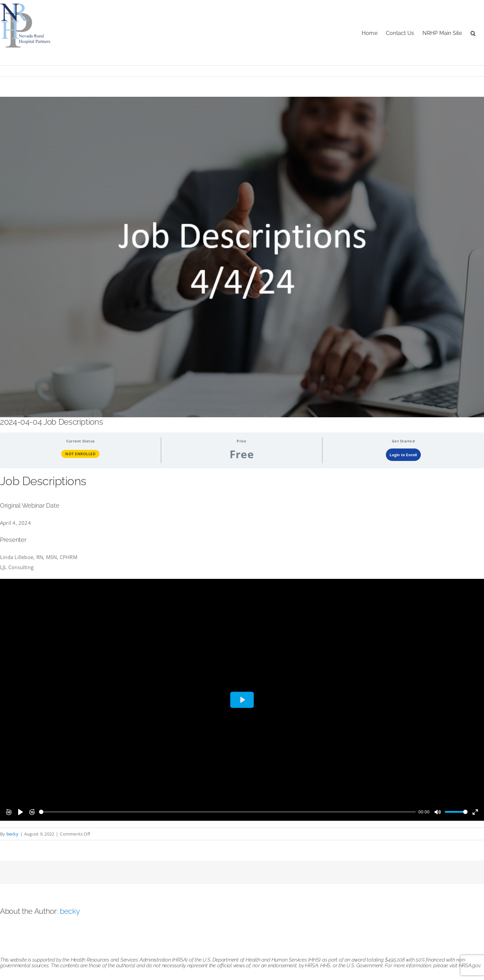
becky (12, 834)
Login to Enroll (403, 455)
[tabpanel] (242, 647)
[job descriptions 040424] (242, 257)
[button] (473, 33)
